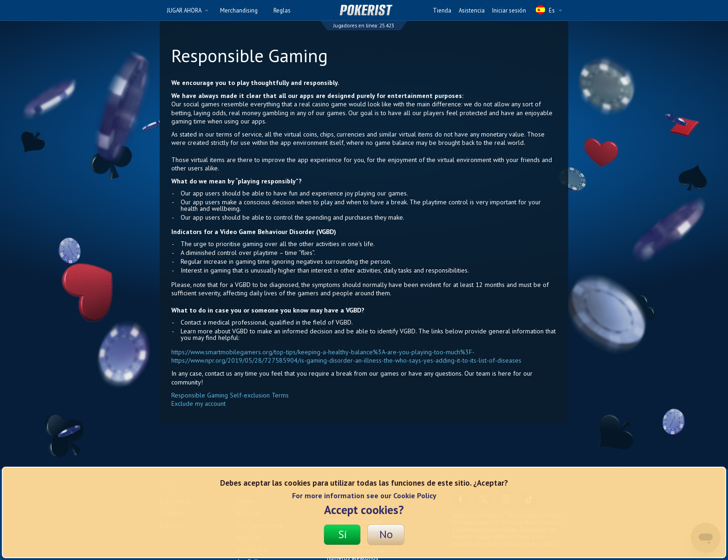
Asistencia (472, 10)
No (386, 534)
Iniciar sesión (509, 10)
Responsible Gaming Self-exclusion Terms (230, 395)
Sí (342, 534)
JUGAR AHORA (188, 10)
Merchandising (239, 10)
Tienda (442, 10)
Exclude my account (198, 404)
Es (549, 10)
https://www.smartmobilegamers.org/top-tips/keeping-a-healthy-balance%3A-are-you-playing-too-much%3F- (323, 352)
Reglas (282, 10)
